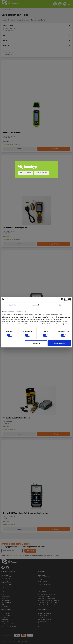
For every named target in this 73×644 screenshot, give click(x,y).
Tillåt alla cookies (59, 343)
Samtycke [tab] (13, 305)
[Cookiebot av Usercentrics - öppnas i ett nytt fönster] (62, 299)
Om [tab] (60, 305)
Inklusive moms (25, 173)
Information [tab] (37, 305)
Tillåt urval (36, 343)
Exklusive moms (42, 173)
